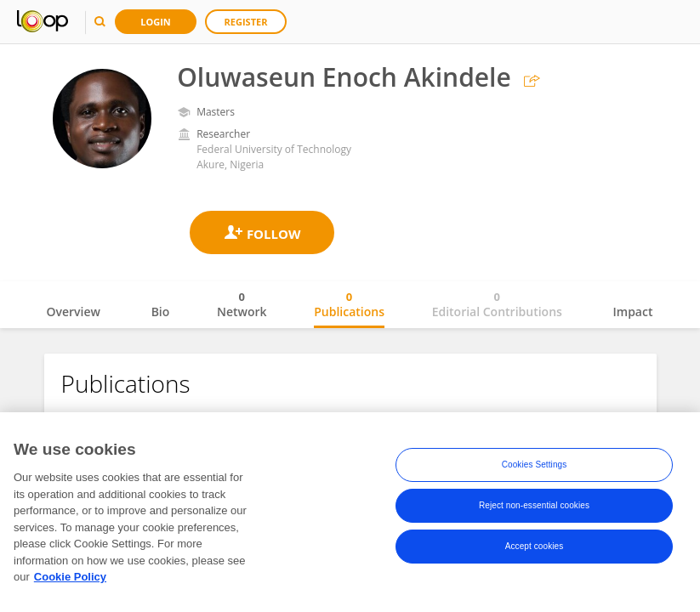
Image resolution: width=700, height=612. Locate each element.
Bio (161, 312)
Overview (74, 312)
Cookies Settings (535, 466)
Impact (633, 312)
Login (156, 22)
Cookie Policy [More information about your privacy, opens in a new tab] (70, 578)
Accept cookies (535, 548)
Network (242, 304)
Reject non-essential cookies (534, 507)
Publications (349, 304)
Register (246, 22)
